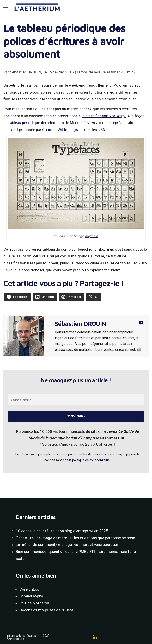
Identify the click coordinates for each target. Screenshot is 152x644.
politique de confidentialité (91, 460)
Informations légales (21, 636)
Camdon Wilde (55, 130)
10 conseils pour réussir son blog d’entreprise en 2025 (62, 531)
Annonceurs (15, 639)
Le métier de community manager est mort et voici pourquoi (67, 545)
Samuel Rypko (31, 596)
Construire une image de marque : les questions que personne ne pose (75, 538)
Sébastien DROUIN (80, 324)
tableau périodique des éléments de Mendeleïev (49, 123)
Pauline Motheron (34, 603)
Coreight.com (31, 589)
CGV (46, 636)
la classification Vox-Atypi (104, 116)
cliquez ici (92, 236)
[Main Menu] (6, 7)
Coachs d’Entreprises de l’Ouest (46, 610)
